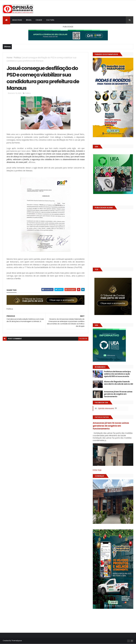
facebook (83, 339)
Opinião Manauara (106, 408)
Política (17, 58)
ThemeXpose (17, 641)
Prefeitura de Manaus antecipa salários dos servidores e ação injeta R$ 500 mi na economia (117, 374)
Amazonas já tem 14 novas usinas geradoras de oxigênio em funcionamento (118, 394)
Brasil (29, 20)
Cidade (39, 20)
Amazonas (17, 20)
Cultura (50, 20)
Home (9, 58)
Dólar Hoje (97, 470)
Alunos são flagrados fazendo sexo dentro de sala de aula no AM (118, 383)
